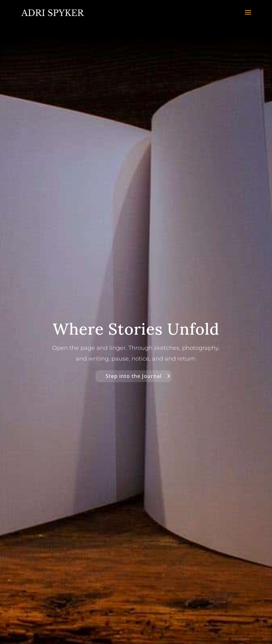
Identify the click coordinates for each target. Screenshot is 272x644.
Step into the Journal (134, 376)
